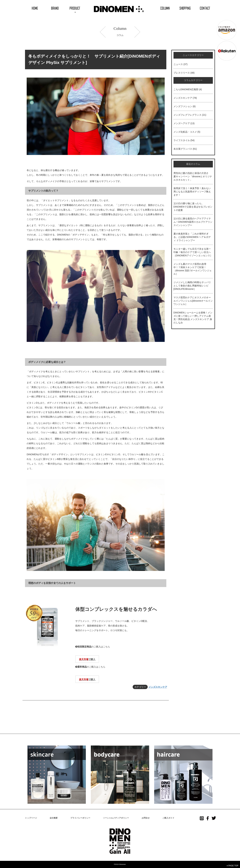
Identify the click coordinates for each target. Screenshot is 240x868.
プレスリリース (182, 73)
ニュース (178, 64)
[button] (75, 8)
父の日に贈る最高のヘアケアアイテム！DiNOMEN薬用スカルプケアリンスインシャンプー (193, 222)
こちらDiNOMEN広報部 (186, 89)
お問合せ (146, 818)
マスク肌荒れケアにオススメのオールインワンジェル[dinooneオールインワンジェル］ (193, 301)
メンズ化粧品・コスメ (185, 132)
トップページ (31, 818)
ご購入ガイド (168, 818)
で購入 (87, 659)
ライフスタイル (182, 140)
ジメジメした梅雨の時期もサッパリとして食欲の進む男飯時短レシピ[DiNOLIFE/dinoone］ (192, 286)
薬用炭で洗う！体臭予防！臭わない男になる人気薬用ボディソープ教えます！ (192, 192)
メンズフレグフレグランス (187, 115)
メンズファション (183, 106)
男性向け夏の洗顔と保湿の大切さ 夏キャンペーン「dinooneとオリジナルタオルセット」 (193, 176)
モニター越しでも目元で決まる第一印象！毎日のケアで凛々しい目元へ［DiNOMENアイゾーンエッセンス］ (193, 252)
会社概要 (54, 818)
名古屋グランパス (183, 149)
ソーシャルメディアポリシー (116, 818)
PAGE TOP (232, 866)
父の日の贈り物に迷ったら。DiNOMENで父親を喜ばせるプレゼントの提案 (193, 207)
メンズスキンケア (158, 687)
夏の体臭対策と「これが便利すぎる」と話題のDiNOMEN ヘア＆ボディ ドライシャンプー (192, 237)
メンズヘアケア (182, 123)
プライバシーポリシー (80, 818)
